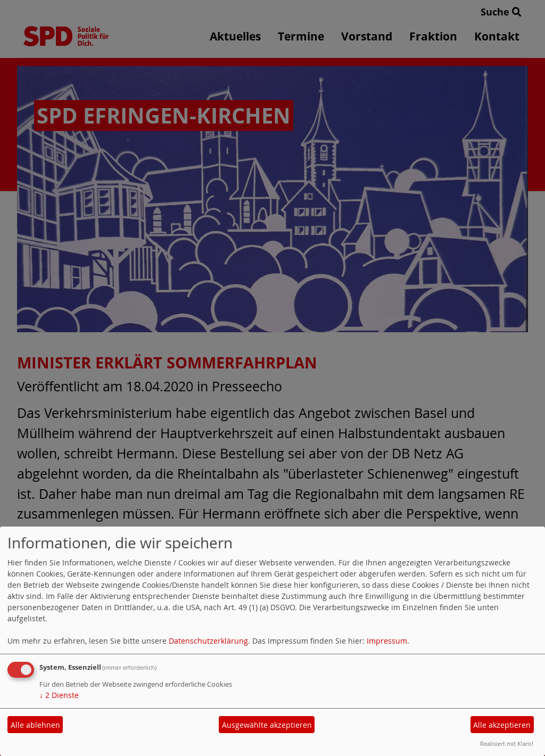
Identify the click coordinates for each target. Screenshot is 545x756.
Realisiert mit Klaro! (507, 743)
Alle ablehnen (35, 725)
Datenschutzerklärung (208, 641)
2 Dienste (59, 695)
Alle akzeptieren (502, 725)
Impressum (387, 641)
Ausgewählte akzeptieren (267, 725)
